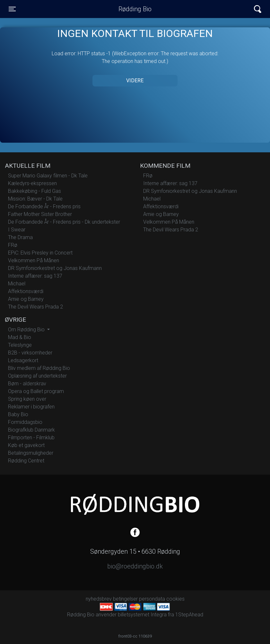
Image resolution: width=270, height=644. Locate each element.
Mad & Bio (20, 337)
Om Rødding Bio (27, 330)
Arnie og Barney (26, 299)
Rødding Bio (135, 9)
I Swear (17, 230)
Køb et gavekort (26, 445)
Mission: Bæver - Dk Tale (35, 199)
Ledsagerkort (23, 360)
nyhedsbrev (99, 599)
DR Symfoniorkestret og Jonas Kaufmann (55, 268)
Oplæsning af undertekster (37, 376)
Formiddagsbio (25, 422)
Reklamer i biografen (31, 407)
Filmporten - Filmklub (31, 438)
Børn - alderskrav (27, 384)
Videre (135, 80)
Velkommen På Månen (34, 260)
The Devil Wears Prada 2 (35, 307)
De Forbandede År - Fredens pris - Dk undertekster (64, 222)
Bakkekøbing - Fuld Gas (35, 191)
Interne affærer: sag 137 (35, 276)
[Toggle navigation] (12, 9)
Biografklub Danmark (31, 430)
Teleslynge (20, 345)
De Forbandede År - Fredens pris (44, 206)
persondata (152, 599)
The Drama (20, 237)
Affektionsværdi (26, 291)
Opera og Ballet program (36, 391)
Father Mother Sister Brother (40, 214)
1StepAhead (189, 615)
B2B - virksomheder (30, 353)
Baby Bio (18, 414)
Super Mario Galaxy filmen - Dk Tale (48, 176)
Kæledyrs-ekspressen (32, 183)
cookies (175, 599)
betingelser (125, 599)
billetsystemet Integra (142, 615)
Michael (17, 284)
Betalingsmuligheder (31, 453)
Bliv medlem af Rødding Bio (39, 368)
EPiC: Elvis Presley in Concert (40, 253)
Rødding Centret (26, 461)
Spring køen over (27, 399)
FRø (13, 245)
